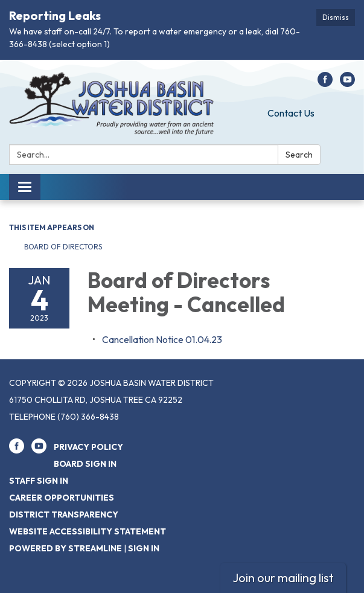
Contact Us (291, 113)
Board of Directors (64, 247)
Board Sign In (85, 464)
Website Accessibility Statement (88, 531)
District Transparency (64, 514)
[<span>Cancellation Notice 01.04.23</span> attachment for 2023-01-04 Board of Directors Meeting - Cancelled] (162, 339)
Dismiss (336, 17)
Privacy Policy (88, 447)
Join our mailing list (283, 578)
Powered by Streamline (65, 548)
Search (299, 155)
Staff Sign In (39, 481)
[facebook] (325, 83)
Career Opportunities (62, 498)
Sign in (144, 548)
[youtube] (347, 83)
